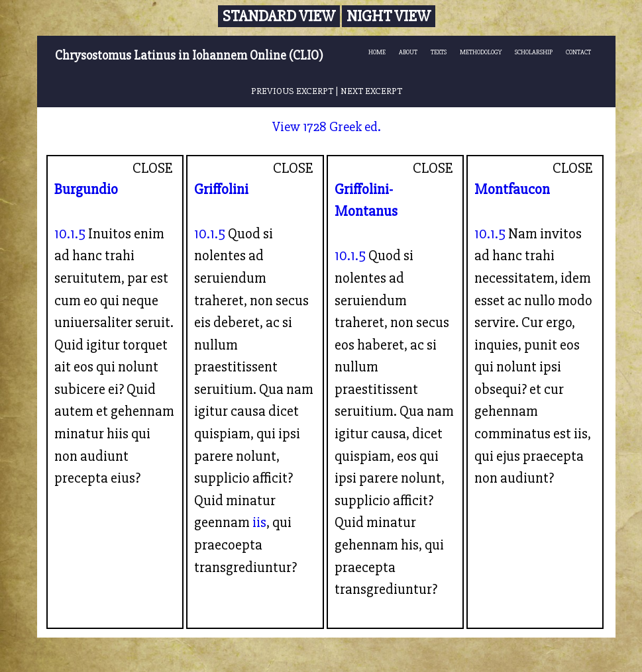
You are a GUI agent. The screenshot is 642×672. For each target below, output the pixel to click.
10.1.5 (70, 234)
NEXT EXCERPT (371, 91)
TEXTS (439, 52)
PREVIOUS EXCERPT (292, 91)
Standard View (279, 16)
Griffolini (221, 189)
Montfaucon (512, 189)
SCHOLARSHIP (534, 52)
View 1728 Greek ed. (327, 127)
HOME (377, 52)
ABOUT (408, 52)
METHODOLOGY (481, 52)
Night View (389, 16)
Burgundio (86, 189)
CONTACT (578, 52)
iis (259, 522)
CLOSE (153, 168)
